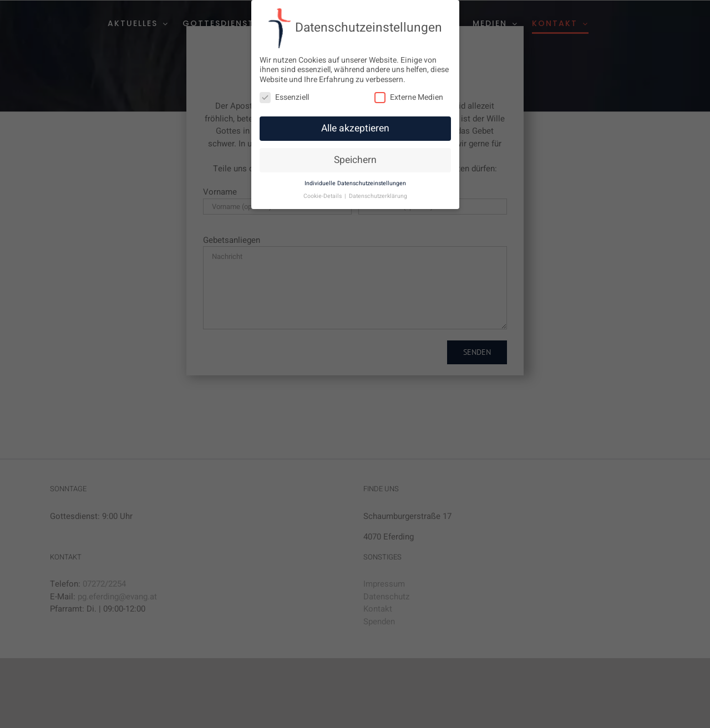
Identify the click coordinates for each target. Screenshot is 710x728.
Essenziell (284, 97)
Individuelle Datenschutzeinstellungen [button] (355, 183)
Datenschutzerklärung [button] (378, 196)
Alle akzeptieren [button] (355, 128)
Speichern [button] (355, 160)
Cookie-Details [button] (323, 196)
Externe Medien (409, 97)
